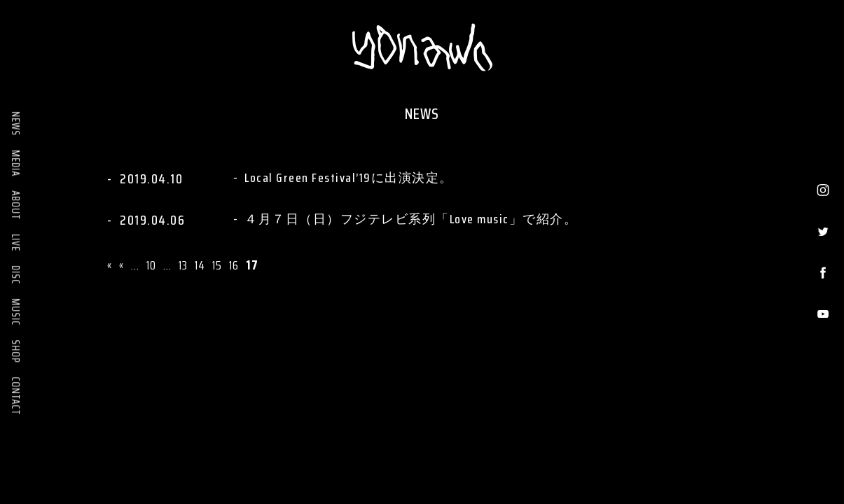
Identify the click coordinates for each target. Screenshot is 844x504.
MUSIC (15, 312)
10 (151, 265)
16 (234, 265)
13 (183, 265)
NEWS (15, 124)
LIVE (15, 243)
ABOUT (15, 205)
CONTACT (15, 396)
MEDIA (15, 163)
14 (200, 265)
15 (217, 265)
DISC (15, 275)
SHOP (15, 351)
